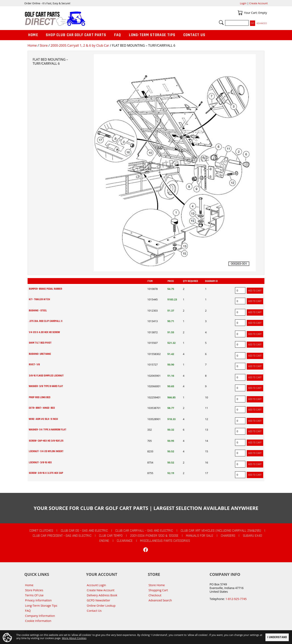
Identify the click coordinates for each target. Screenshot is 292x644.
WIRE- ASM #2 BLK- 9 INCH (43, 419)
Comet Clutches (41, 531)
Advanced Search (160, 600)
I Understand (277, 637)
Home (32, 45)
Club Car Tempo (111, 536)
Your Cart (240, 13)
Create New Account (101, 590)
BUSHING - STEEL (38, 311)
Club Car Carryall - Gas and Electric (144, 531)
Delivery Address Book (102, 595)
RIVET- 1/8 (34, 364)
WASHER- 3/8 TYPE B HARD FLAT (46, 386)
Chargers (228, 536)
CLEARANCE (125, 541)
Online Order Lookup (101, 606)
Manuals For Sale (200, 536)
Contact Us (194, 35)
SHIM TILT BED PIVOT (40, 343)
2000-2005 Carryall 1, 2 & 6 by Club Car (80, 45)
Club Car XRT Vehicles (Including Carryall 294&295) (221, 531)
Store (44, 45)
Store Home (157, 585)
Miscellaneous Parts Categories (165, 541)
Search (221, 23)
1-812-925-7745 (236, 599)
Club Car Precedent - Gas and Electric (62, 536)
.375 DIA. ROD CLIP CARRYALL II (46, 321)
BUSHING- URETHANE (40, 354)
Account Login (96, 585)
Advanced (262, 23)
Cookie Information (38, 621)
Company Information (40, 616)
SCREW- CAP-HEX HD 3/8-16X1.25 (46, 441)
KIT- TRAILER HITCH (39, 299)
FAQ (118, 35)
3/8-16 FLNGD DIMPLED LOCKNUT (46, 376)
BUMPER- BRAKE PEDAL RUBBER (45, 289)
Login (243, 3)
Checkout (155, 595)
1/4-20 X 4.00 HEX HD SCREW (44, 332)
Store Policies (34, 590)
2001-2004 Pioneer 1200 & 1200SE (154, 536)
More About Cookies (74, 638)
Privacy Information (38, 600)
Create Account (258, 3)
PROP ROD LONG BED (40, 397)
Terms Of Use (34, 595)
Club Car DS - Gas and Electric (84, 531)
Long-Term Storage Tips (152, 35)
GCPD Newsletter (98, 600)
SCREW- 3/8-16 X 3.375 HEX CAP (46, 473)
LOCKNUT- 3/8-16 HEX (40, 462)
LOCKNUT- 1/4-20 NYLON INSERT (46, 451)
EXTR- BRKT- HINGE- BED (42, 408)
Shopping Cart (158, 590)
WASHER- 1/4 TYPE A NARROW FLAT (48, 430)
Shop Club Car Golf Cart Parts (76, 35)
